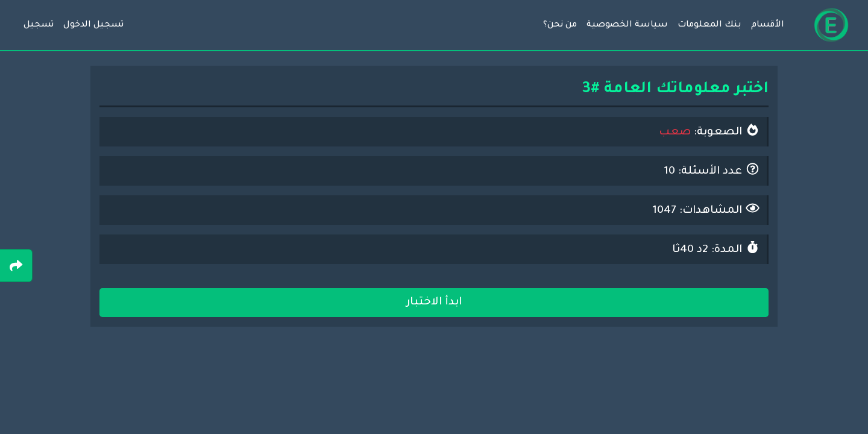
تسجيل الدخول (93, 25)
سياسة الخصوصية (627, 25)
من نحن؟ (560, 25)
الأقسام (768, 25)
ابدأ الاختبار (434, 303)
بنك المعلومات (709, 25)
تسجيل (39, 25)
